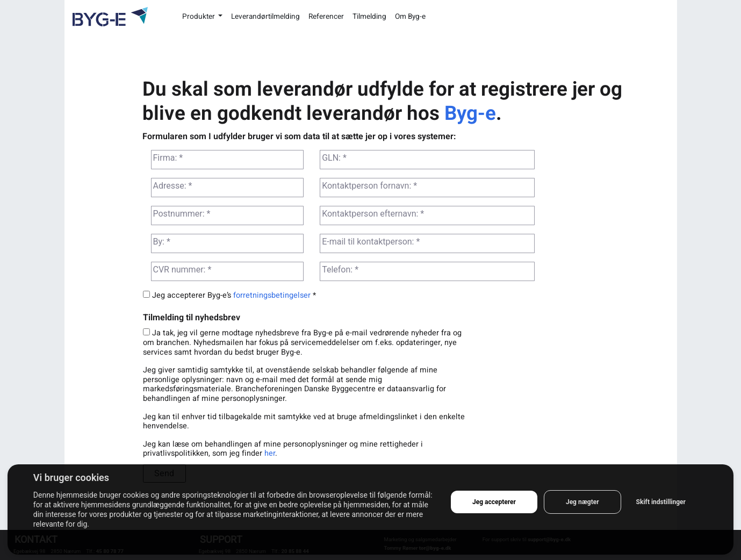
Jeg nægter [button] (582, 502)
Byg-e (470, 113)
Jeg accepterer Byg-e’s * (229, 296)
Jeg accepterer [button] (494, 502)
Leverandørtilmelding (265, 17)
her (270, 453)
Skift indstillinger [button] (661, 502)
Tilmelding (369, 17)
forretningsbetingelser (272, 295)
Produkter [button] (199, 17)
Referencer (326, 17)
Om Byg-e (410, 17)
